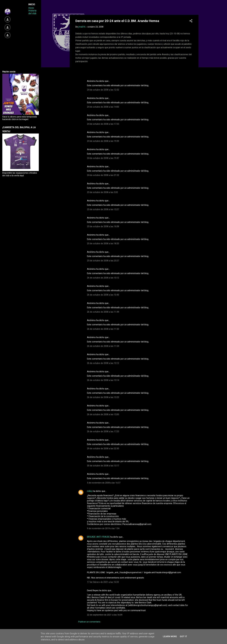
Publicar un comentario (89, 622)
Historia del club (32, 12)
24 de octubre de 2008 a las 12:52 (103, 90)
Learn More (170, 636)
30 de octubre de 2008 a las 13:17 (103, 466)
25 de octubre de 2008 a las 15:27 (103, 209)
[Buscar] (197, 8)
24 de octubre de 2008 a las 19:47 (103, 158)
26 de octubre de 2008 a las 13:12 (103, 363)
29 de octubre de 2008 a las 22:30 (103, 449)
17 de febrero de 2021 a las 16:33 (103, 582)
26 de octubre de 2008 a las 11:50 (103, 329)
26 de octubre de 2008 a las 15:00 (103, 414)
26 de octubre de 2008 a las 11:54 (103, 346)
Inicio (31, 8)
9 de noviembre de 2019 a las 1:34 (103, 528)
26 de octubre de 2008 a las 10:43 (103, 295)
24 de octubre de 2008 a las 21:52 (103, 175)
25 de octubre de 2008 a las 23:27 (103, 261)
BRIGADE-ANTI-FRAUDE (98, 537)
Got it (183, 636)
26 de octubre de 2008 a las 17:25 (103, 431)
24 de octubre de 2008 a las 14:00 (103, 107)
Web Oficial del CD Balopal (97, 7)
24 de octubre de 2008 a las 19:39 (103, 141)
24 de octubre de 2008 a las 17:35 (103, 124)
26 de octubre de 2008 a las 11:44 (103, 312)
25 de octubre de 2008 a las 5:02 (102, 192)
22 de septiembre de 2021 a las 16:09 (105, 615)
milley (90, 491)
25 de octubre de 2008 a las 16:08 (103, 226)
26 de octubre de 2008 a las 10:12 (103, 278)
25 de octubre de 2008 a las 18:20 (103, 244)
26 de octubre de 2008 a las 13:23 (103, 397)
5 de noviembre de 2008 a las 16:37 (104, 483)
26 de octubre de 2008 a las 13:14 (103, 380)
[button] (191, 21)
